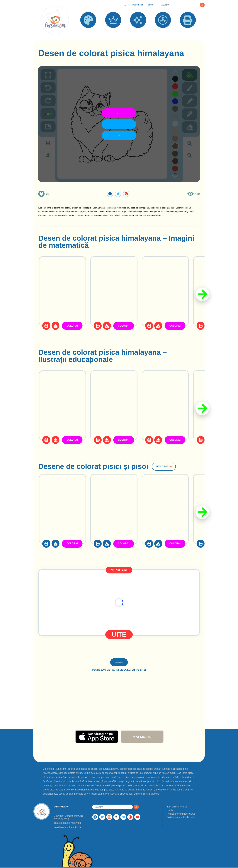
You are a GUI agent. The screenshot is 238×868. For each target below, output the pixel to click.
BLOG (151, 5)
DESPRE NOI (138, 5)
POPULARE (113, 30)
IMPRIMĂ (188, 30)
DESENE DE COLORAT (88, 32)
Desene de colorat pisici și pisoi (93, 466)
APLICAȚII (163, 30)
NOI (138, 30)
